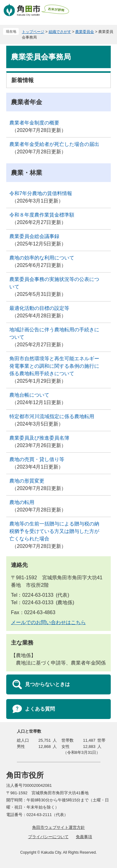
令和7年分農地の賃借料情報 (41, 193)
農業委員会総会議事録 (34, 236)
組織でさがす (60, 32)
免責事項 (84, 837)
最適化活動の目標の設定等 (39, 308)
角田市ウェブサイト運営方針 (58, 827)
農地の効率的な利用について (42, 258)
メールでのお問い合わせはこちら (48, 622)
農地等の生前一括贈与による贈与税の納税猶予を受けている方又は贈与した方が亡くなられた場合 (54, 531)
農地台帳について (29, 395)
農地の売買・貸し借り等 (37, 459)
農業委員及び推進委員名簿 (39, 438)
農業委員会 (85, 32)
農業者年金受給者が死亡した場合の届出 (54, 144)
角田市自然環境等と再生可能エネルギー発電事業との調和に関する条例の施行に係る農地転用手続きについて (54, 366)
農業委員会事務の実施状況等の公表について (54, 283)
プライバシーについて (48, 837)
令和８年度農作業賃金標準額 (42, 215)
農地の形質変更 (27, 481)
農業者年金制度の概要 (34, 123)
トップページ (33, 32)
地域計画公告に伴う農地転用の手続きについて (54, 333)
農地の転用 (22, 502)
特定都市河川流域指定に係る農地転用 (52, 416)
